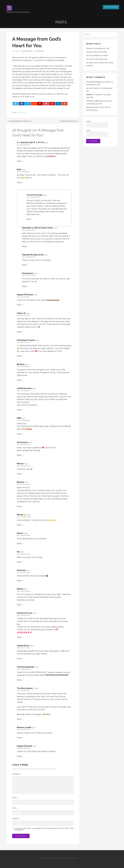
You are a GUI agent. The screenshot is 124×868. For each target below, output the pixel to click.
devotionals (22, 113)
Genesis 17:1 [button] (17, 97)
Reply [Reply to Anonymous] (24, 286)
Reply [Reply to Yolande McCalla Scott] (24, 265)
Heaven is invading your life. (98, 48)
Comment (17, 774)
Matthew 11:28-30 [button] (38, 94)
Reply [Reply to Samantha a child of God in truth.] (24, 246)
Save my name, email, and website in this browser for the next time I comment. (44, 829)
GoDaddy (80, 858)
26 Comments (39, 51)
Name (14, 798)
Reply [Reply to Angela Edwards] (19, 756)
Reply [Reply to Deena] (19, 605)
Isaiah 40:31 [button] (29, 97)
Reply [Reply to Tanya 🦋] (19, 332)
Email (15, 808)
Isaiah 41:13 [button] (51, 94)
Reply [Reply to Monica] (19, 474)
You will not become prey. (97, 59)
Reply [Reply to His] (19, 562)
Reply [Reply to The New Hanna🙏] (19, 719)
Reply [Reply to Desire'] (19, 543)
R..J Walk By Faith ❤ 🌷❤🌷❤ (30, 143)
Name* (97, 124)
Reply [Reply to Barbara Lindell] (19, 738)
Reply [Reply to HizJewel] (19, 581)
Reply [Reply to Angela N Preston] (19, 305)
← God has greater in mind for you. (19, 121)
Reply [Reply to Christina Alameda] (19, 680)
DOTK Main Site (111, 7)
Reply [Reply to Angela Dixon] (19, 659)
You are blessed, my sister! (97, 55)
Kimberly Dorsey (25, 613)
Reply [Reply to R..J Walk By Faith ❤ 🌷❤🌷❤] (19, 161)
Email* (97, 133)
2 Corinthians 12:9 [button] (40, 60)
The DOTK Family (27, 51)
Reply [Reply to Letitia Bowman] (19, 410)
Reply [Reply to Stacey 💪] (19, 525)
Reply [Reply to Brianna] (19, 506)
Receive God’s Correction (97, 52)
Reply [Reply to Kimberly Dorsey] (19, 637)
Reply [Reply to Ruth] (19, 182)
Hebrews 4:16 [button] (62, 94)
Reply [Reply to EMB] (19, 434)
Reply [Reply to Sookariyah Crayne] (19, 356)
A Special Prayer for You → (70, 121)
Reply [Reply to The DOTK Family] (29, 219)
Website (16, 819)
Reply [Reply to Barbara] (19, 380)
